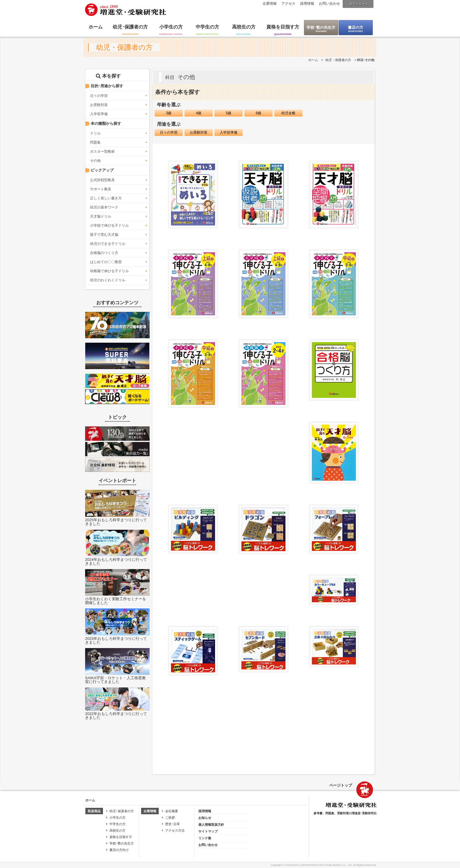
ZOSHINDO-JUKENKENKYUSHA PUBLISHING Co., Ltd (318, 865)
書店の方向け (119, 850)
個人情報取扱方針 (211, 825)
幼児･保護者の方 (130, 27)
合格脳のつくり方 (104, 253)
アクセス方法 (175, 830)
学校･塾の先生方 (321, 27)
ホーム (96, 27)
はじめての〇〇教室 (106, 262)
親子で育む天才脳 (104, 235)
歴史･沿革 (172, 824)
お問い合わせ (329, 4)
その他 (95, 161)
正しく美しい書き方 (106, 198)
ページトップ (341, 785)
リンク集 (205, 838)
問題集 (95, 142)
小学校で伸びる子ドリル (109, 226)
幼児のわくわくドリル (108, 280)
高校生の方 (244, 27)
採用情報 (307, 4)
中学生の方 (207, 27)
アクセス (288, 4)
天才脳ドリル (101, 216)
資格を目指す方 (283, 27)
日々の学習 (99, 96)
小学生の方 (171, 27)
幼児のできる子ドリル (108, 244)
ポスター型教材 (102, 152)
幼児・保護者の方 (338, 60)
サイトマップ (208, 831)
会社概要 (172, 811)
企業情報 (270, 4)
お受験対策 (99, 105)
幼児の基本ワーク (104, 207)
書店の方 (356, 27)
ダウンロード (359, 4)
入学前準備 (99, 114)
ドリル (95, 133)
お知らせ (205, 818)
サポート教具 (101, 189)
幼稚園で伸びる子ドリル (109, 271)
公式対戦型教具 (102, 180)
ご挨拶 (170, 817)
